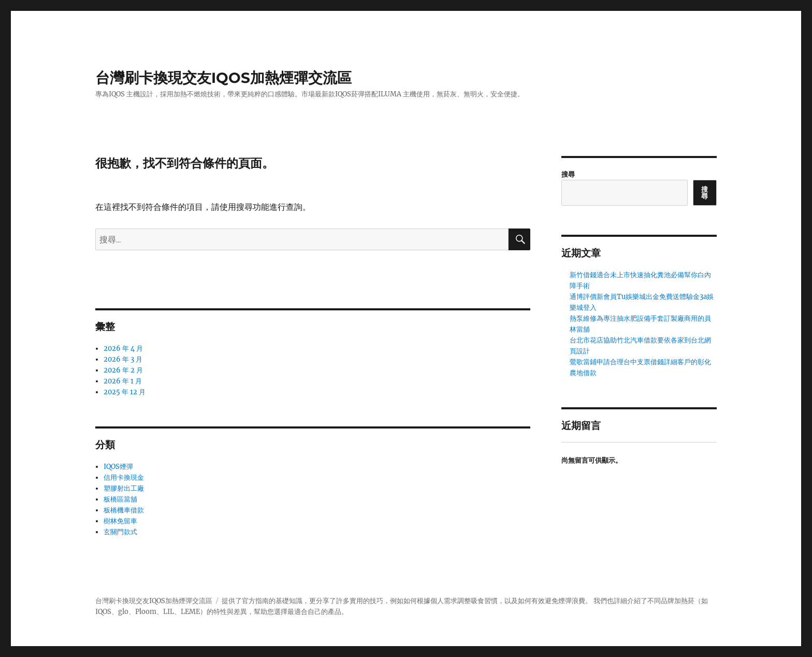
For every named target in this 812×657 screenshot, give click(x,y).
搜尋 (568, 174)
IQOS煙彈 (118, 467)
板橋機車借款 (124, 510)
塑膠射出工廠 (124, 488)
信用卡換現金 (124, 477)
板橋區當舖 (120, 499)
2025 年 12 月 (125, 392)
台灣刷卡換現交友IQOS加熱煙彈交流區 (223, 78)
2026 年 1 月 (123, 381)
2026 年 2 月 (123, 370)
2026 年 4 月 (123, 348)
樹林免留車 (120, 521)
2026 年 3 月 (123, 359)
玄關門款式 (120, 532)
